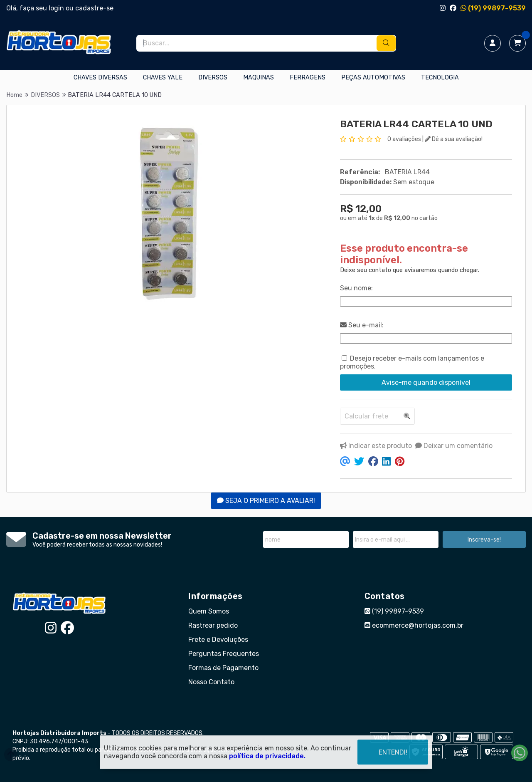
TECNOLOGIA (440, 78)
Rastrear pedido (213, 625)
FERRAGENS (308, 78)
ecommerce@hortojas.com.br (414, 625)
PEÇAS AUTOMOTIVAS (373, 78)
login (57, 8)
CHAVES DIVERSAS (100, 78)
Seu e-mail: (362, 325)
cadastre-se (94, 8)
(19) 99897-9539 (493, 8)
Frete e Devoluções (218, 640)
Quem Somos (209, 611)
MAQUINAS (259, 78)
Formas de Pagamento (223, 668)
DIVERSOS (213, 78)
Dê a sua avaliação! (454, 139)
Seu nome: (356, 288)
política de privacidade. (267, 756)
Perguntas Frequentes (224, 654)
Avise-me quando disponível (426, 382)
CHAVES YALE (163, 78)
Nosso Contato (211, 682)
